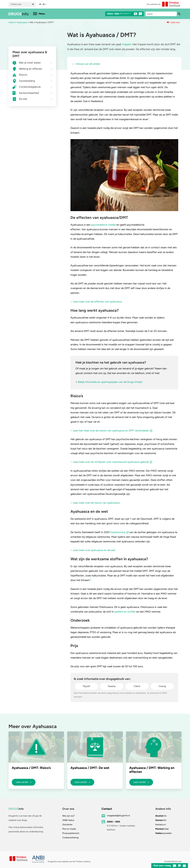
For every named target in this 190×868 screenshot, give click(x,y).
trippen (127, 44)
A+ (44, 4)
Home (12, 22)
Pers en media (69, 829)
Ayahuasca (22, 22)
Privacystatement (71, 833)
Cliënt (137, 686)
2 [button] (91, 579)
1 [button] (149, 119)
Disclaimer (67, 824)
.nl (161, 824)
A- (41, 4)
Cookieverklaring (70, 838)
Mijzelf (86, 686)
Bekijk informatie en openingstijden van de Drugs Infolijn (110, 382)
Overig (162, 686)
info (161, 816)
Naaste (112, 686)
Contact (107, 809)
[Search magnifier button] (179, 14)
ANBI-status (68, 820)
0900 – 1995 (113, 822)
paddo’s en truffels (125, 612)
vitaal (162, 829)
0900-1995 (122, 14)
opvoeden (164, 833)
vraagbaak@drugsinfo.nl (118, 816)
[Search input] (161, 14)
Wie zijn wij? (68, 816)
